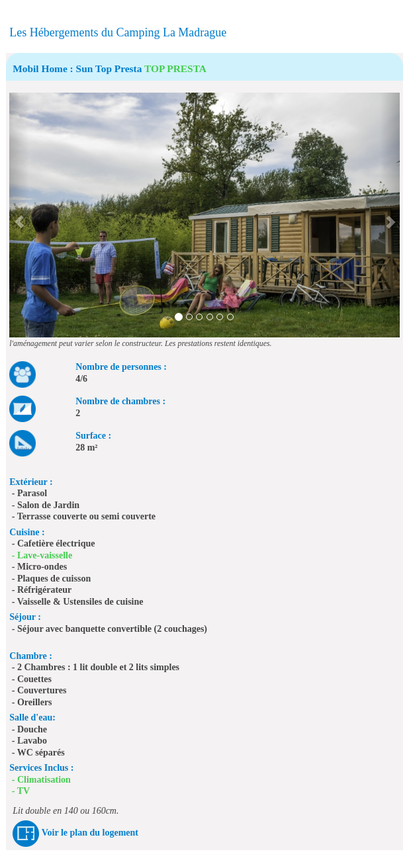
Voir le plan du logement (90, 833)
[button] (19, 215)
